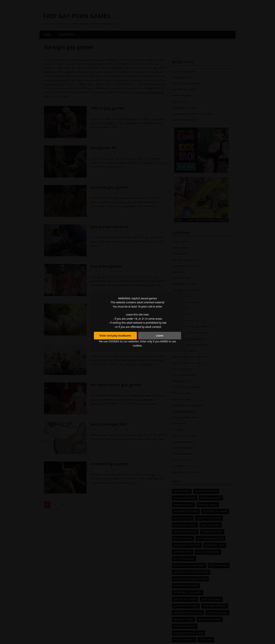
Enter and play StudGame (115, 336)
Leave (160, 336)
